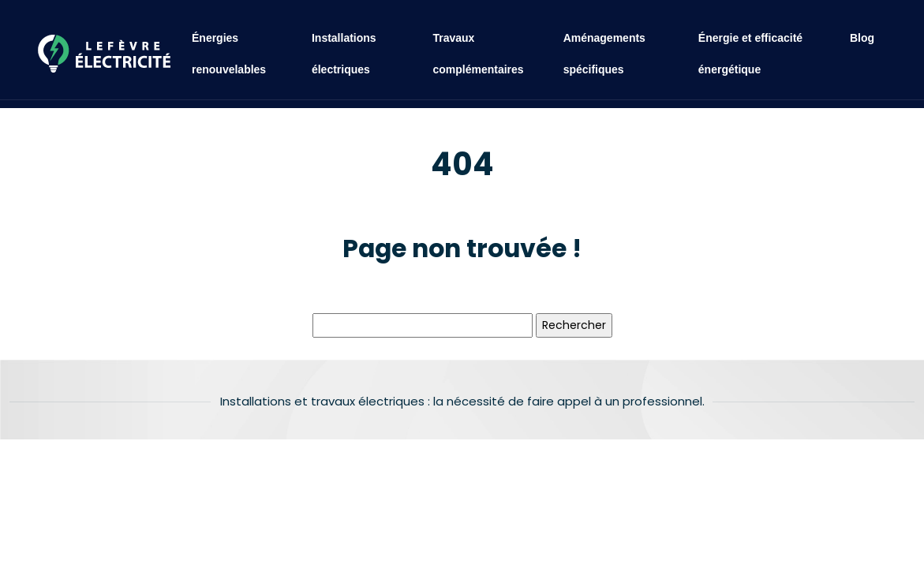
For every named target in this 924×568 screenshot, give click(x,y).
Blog (862, 38)
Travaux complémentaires (478, 54)
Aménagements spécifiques (604, 54)
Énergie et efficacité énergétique (750, 54)
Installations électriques (344, 54)
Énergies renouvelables (229, 54)
